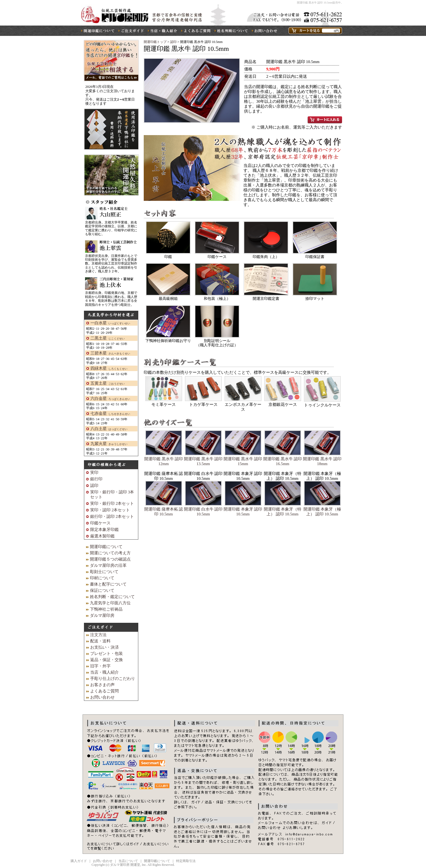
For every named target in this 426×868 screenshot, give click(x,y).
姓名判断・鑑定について (112, 597)
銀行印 (96, 479)
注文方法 (98, 635)
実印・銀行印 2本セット (112, 503)
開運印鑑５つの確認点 (110, 559)
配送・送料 (100, 641)
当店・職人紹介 (104, 672)
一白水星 (110, 323)
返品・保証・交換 (106, 660)
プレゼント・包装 (106, 654)
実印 (94, 472)
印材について (102, 578)
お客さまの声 (102, 685)
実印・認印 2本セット (110, 510)
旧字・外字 (100, 666)
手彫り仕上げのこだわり (113, 679)
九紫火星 (109, 444)
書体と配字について (108, 584)
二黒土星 (108, 338)
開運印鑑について (106, 547)
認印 (174, 42)
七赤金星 (110, 413)
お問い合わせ (102, 697)
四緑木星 (109, 368)
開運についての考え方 (110, 553)
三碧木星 (110, 353)
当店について (128, 861)
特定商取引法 (186, 861)
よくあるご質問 (104, 691)
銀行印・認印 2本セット (112, 517)
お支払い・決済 (104, 647)
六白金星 (110, 399)
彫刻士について (104, 572)
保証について (102, 590)
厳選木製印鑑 (102, 536)
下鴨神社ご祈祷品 (106, 609)
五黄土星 (108, 383)
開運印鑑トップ (155, 42)
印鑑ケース (100, 523)
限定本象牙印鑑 (104, 530)
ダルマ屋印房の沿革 (108, 565)
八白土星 (109, 429)
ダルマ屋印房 (102, 615)
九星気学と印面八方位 (110, 603)
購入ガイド (79, 861)
